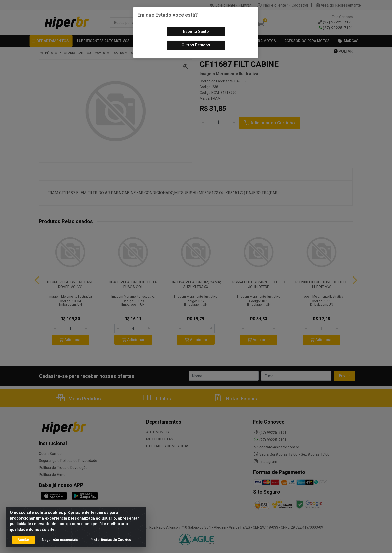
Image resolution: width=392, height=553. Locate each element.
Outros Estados (196, 45)
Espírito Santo (196, 31)
